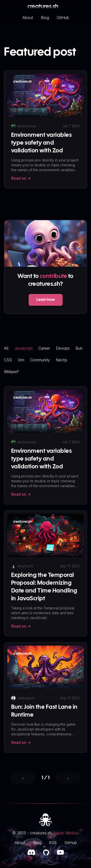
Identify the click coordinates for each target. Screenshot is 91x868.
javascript (23, 348)
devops (63, 348)
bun (79, 348)
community (40, 360)
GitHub (63, 18)
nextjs (62, 360)
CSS (8, 360)
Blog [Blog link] (37, 843)
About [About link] (20, 843)
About (28, 18)
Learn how (46, 300)
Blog (45, 18)
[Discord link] (31, 852)
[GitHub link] (46, 852)
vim (21, 360)
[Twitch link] (60, 852)
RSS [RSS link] (53, 843)
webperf (11, 372)
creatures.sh (43, 7)
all (6, 348)
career (44, 348)
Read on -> (21, 178)
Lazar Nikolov (66, 833)
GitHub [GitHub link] (71, 843)
